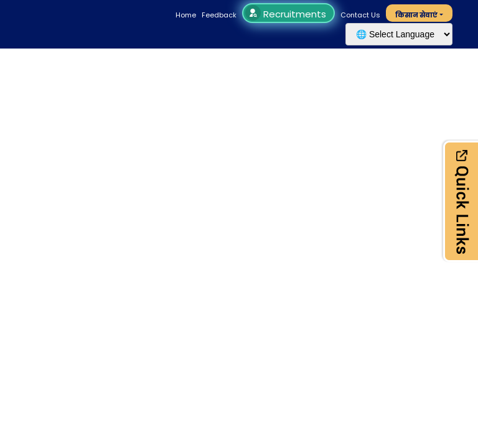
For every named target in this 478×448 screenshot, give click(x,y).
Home (186, 15)
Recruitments (287, 14)
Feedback (219, 15)
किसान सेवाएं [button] (416, 15)
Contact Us (360, 15)
